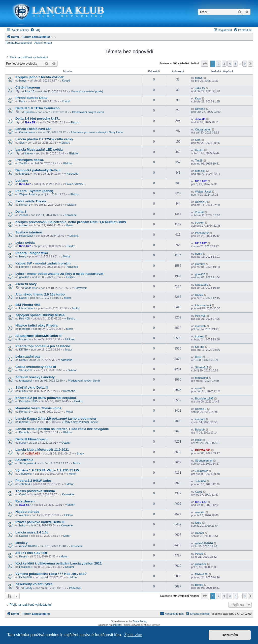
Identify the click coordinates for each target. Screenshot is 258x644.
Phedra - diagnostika (32, 253)
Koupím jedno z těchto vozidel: (40, 77)
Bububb (24, 432)
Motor (69, 225)
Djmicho (29, 112)
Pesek (23, 556)
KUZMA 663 (32, 453)
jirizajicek (25, 567)
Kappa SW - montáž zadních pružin (43, 263)
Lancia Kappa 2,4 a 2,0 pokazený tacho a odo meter (56, 419)
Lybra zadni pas (28, 356)
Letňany (22, 181)
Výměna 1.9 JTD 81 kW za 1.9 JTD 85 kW (47, 470)
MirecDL (24, 174)
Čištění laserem (28, 87)
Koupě (66, 80)
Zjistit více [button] (133, 635)
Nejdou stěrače (27, 512)
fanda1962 (31, 288)
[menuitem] (35, 30)
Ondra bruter (27, 132)
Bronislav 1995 (28, 401)
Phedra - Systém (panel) (34, 191)
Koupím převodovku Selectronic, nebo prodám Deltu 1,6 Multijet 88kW (71, 222)
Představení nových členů (88, 112)
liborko (28, 153)
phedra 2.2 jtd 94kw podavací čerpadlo (46, 398)
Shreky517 (26, 370)
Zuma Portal (139, 621)
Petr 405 (24, 318)
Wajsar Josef (27, 194)
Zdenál (23, 215)
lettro (22, 525)
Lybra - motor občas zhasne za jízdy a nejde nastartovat (59, 274)
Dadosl (23, 536)
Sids (22, 143)
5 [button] (235, 64)
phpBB (116, 625)
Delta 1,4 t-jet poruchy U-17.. (38, 118)
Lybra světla (25, 243)
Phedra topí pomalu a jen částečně (43, 346)
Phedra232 (26, 236)
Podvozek (72, 267)
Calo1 (23, 494)
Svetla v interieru (29, 232)
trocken (24, 225)
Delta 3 (21, 212)
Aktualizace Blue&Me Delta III (38, 336)
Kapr (22, 101)
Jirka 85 (30, 122)
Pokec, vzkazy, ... (76, 184)
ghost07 (24, 277)
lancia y (21, 543)
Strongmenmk (28, 463)
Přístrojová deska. (30, 160)
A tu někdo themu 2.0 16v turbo (40, 294)
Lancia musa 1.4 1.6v (32, 532)
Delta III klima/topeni (31, 439)
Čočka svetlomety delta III (36, 367)
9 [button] (245, 64)
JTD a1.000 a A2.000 (31, 553)
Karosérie (72, 174)
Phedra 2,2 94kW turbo (33, 481)
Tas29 (23, 163)
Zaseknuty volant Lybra (34, 584)
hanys (23, 80)
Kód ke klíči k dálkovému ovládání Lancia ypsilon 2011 (58, 563)
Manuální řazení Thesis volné (38, 408)
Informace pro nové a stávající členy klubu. (97, 132)
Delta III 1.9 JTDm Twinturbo (38, 108)
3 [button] (224, 64)
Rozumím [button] (230, 635)
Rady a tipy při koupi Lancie (81, 422)
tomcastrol (26, 381)
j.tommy (24, 267)
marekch (24, 329)
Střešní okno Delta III (32, 387)
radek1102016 (28, 546)
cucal (22, 391)
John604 (24, 484)
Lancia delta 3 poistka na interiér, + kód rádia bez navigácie (62, 429)
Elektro (75, 122)
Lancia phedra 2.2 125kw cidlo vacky (44, 139)
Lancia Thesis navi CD (33, 129)
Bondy (28, 588)
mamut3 (24, 422)
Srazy (80, 453)
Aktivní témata (43, 43)
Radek (23, 298)
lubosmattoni (27, 308)
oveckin (24, 515)
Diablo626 (25, 577)
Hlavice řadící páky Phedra (36, 325)
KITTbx (24, 350)
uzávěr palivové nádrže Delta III (40, 522)
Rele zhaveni (25, 501)
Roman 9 (25, 205)
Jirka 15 (29, 91)
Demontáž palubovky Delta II (38, 170)
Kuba (22, 360)
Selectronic (24, 460)
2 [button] (218, 64)
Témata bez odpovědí (18, 43)
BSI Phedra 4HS (28, 305)
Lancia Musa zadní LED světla (39, 150)
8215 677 (25, 184)
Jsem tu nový (26, 284)
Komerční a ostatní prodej (87, 91)
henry (23, 256)
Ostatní (72, 370)
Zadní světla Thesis (31, 201)
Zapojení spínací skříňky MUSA (40, 315)
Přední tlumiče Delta (31, 98)
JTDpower (25, 474)
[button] (205, 64)
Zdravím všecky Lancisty (35, 377)
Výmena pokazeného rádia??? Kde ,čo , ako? (51, 574)
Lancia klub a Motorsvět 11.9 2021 (42, 450)
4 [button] (230, 64)
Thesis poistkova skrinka (35, 491)
